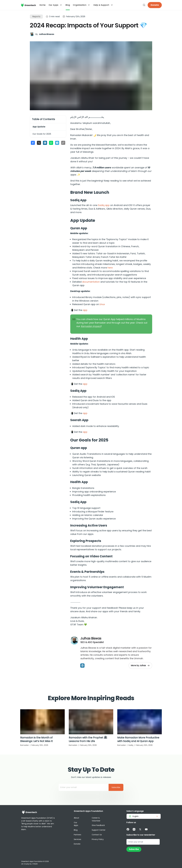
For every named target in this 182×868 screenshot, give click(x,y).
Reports (36, 16)
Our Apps (56, 5)
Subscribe (116, 787)
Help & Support (103, 5)
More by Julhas (140, 666)
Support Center (99, 830)
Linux (102, 304)
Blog (76, 830)
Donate (155, 5)
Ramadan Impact (91, 326)
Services (77, 839)
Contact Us (97, 835)
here (110, 268)
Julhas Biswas (46, 34)
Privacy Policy (98, 839)
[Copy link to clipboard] (63, 143)
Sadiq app (104, 205)
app (85, 310)
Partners (77, 835)
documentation (91, 282)
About (76, 818)
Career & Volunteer (96, 819)
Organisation (82, 5)
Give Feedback (98, 825)
